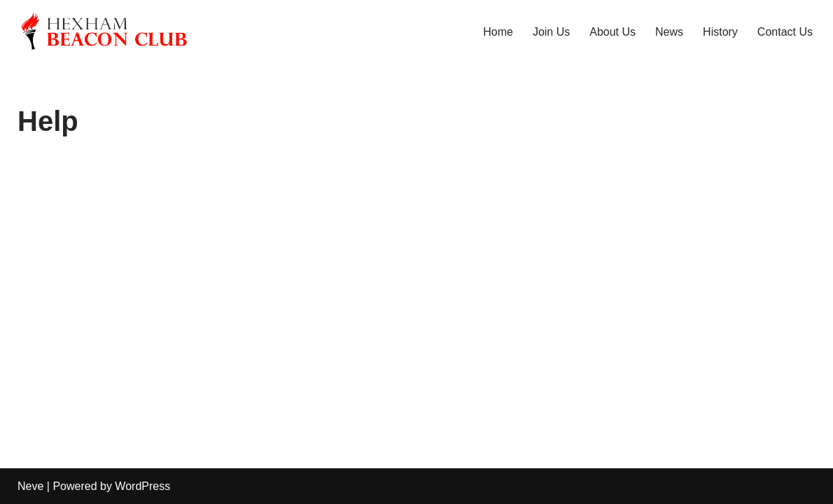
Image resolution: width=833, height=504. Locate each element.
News (669, 32)
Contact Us (785, 32)
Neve (30, 486)
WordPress (142, 486)
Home (498, 32)
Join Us (551, 32)
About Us (612, 32)
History (720, 32)
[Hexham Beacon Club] (120, 32)
